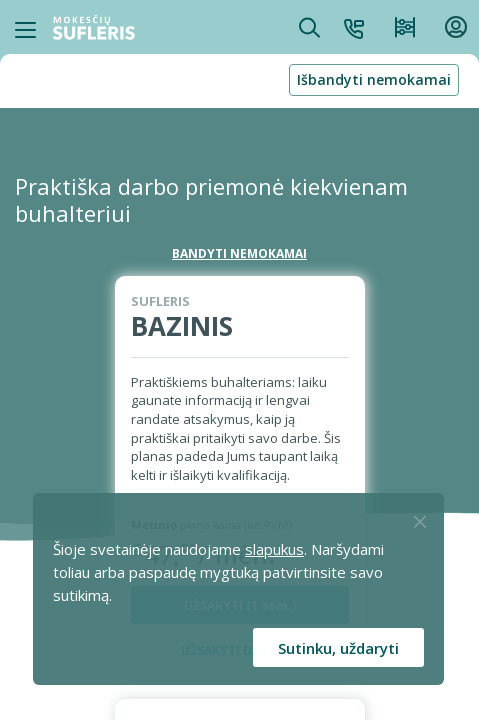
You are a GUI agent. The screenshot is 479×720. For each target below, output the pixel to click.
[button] (354, 27)
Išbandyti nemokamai (374, 79)
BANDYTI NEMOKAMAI (239, 253)
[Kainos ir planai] (405, 27)
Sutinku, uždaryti (338, 648)
